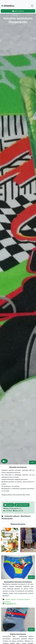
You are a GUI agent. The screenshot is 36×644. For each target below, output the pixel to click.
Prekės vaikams (11, 599)
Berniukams (7, 602)
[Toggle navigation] (32, 6)
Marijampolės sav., (10, 604)
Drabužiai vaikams (23, 599)
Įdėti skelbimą (18, 11)
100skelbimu (8, 6)
